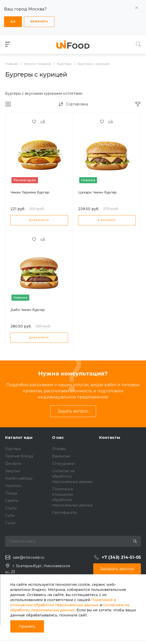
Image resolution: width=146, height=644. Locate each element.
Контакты (110, 437)
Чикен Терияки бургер (30, 192)
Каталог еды (19, 437)
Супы (10, 515)
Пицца (11, 493)
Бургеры (13, 449)
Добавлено (39, 220)
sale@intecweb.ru (29, 557)
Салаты (12, 501)
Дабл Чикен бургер (28, 310)
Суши (10, 523)
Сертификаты (64, 513)
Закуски (12, 471)
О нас (58, 437)
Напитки (13, 486)
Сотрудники (63, 464)
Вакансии (61, 456)
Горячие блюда (19, 456)
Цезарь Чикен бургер (97, 192)
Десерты (13, 464)
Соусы (11, 508)
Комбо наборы (19, 478)
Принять (27, 626)
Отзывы (59, 449)
